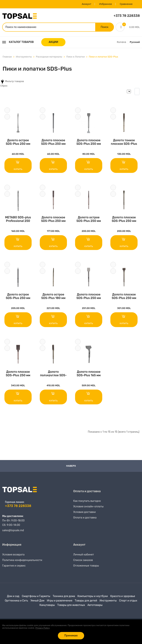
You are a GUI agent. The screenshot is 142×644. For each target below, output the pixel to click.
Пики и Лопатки (76, 57)
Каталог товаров (18, 42)
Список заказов (83, 561)
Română (121, 42)
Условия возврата (13, 555)
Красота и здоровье (123, 597)
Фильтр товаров (12, 82)
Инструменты (24, 57)
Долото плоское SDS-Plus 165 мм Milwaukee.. (89, 374)
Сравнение (126, 4)
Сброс (4, 86)
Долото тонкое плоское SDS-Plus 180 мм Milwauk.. (124, 142)
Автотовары (95, 606)
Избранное (105, 4)
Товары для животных (71, 606)
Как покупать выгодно (87, 502)
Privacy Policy (43, 628)
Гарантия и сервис (14, 566)
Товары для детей (86, 601)
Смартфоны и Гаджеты (36, 597)
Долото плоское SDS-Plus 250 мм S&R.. (53, 142)
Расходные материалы (49, 57)
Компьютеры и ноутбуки (93, 597)
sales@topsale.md (13, 531)
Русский (135, 42)
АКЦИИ (53, 42)
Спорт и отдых (128, 601)
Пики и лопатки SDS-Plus (103, 57)
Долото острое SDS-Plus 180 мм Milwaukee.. (53, 296)
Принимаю (71, 636)
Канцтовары (47, 606)
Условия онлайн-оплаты (88, 507)
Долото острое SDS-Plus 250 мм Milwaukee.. (89, 219)
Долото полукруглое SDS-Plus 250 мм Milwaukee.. (53, 374)
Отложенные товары (86, 566)
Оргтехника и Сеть (16, 601)
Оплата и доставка (85, 518)
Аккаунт (86, 4)
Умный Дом (37, 601)
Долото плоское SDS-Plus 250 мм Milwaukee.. (53, 219)
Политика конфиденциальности (22, 561)
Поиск (104, 27)
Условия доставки (84, 513)
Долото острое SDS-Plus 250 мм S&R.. (18, 142)
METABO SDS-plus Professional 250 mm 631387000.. (18, 219)
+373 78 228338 (127, 16)
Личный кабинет (84, 555)
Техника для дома (64, 597)
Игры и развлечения (59, 601)
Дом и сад (13, 597)
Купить (18, 165)
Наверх (71, 466)
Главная (7, 57)
